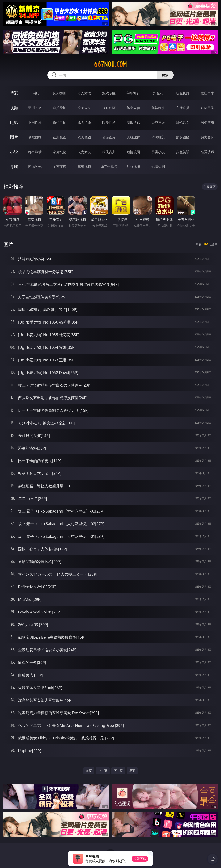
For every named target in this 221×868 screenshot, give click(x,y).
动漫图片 (109, 137)
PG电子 (35, 93)
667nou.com (110, 64)
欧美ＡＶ (84, 108)
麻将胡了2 (134, 93)
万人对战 (84, 93)
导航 (14, 166)
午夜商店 (59, 167)
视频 (14, 108)
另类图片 (207, 137)
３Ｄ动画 (109, 108)
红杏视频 (133, 167)
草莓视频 (84, 167)
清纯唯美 (158, 137)
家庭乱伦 (59, 152)
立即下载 (140, 859)
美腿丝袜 (133, 137)
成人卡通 (84, 122)
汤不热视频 (109, 167)
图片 (14, 137)
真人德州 (59, 93)
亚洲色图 (59, 137)
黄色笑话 (183, 152)
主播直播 (183, 108)
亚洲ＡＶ (35, 108)
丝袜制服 (158, 108)
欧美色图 (84, 137)
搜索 (165, 75)
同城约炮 (35, 167)
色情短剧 (158, 167)
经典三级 (158, 122)
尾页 (132, 771)
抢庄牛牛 (207, 93)
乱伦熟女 (183, 122)
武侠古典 (109, 152)
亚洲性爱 (35, 122)
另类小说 (158, 152)
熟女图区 (183, 137)
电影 (14, 122)
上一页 (103, 771)
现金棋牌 (183, 93)
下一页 (118, 771)
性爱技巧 (207, 152)
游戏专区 (109, 93)
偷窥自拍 (35, 137)
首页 (89, 771)
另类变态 (207, 122)
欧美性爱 (109, 122)
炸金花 (158, 93)
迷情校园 (133, 152)
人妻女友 (84, 152)
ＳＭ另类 (207, 108)
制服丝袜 (133, 122)
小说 (14, 152)
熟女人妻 (133, 108)
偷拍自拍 (59, 122)
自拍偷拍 (59, 108)
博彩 (14, 93)
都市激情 (35, 152)
